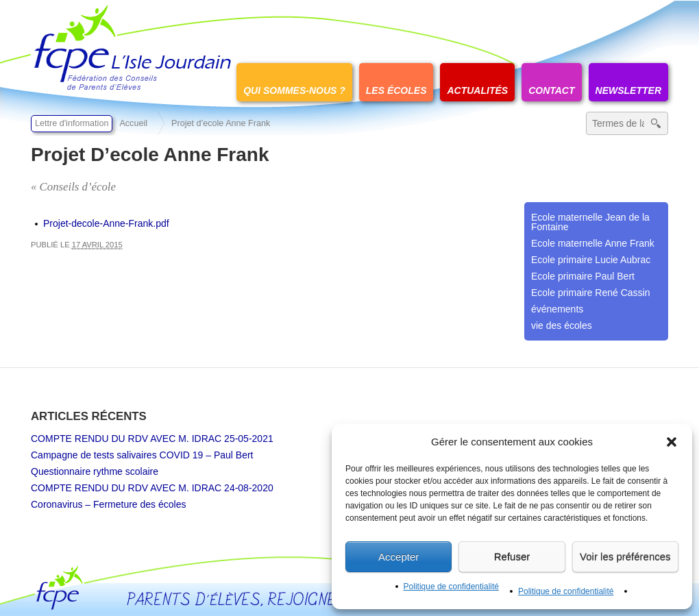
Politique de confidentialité (451, 587)
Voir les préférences (625, 557)
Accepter (398, 557)
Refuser (512, 557)
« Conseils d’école (73, 187)
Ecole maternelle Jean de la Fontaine (590, 222)
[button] (672, 442)
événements (557, 309)
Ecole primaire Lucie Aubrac (591, 260)
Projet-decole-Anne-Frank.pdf (106, 223)
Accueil (133, 123)
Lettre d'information (72, 123)
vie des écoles (562, 325)
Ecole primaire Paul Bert (583, 276)
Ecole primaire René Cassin (591, 293)
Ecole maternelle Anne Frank (593, 243)
